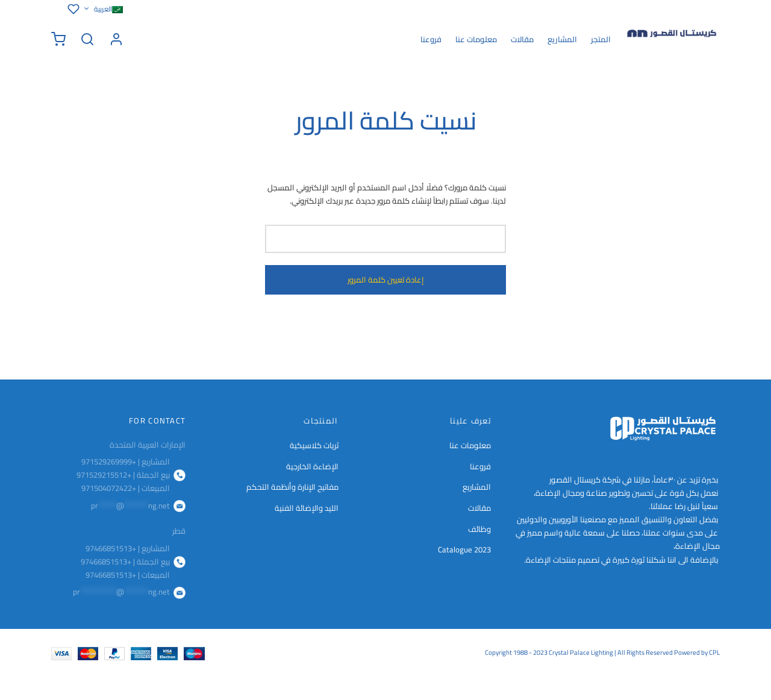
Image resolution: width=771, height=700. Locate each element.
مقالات (522, 39)
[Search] (87, 39)
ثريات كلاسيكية (314, 445)
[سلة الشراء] (58, 39)
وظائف (479, 529)
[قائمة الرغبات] (71, 9)
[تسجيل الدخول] (116, 39)
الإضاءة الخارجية (312, 466)
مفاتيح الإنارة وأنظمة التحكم (292, 487)
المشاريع (562, 39)
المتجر (601, 39)
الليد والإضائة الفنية (307, 508)
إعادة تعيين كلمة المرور (386, 280)
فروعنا (431, 39)
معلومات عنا (476, 39)
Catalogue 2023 (464, 549)
